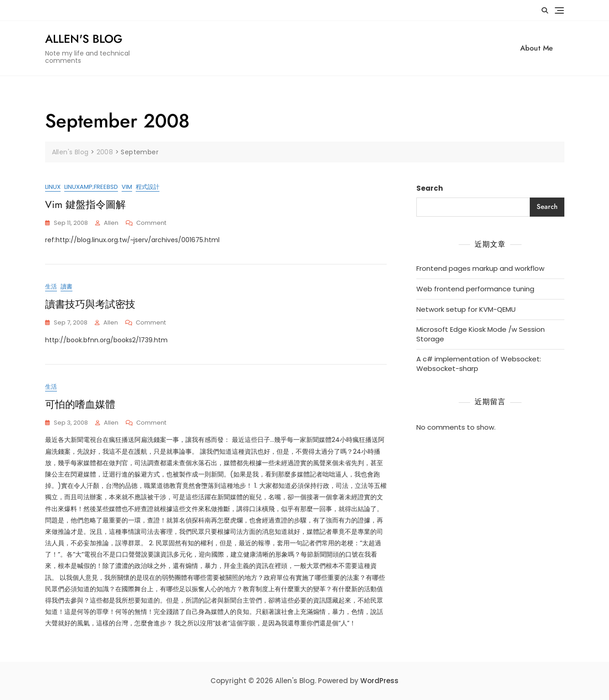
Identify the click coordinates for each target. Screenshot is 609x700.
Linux (53, 187)
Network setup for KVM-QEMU (466, 309)
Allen (111, 223)
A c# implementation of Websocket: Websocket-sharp (479, 364)
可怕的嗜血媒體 (80, 404)
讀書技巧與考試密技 (90, 304)
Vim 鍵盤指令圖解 (85, 204)
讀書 (67, 287)
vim (127, 187)
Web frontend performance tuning (475, 289)
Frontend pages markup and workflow (480, 268)
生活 (51, 287)
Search (430, 188)
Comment (151, 223)
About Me (537, 48)
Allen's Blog (84, 39)
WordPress (379, 681)
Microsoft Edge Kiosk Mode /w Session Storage (481, 334)
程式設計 (148, 187)
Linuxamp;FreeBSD (91, 187)
